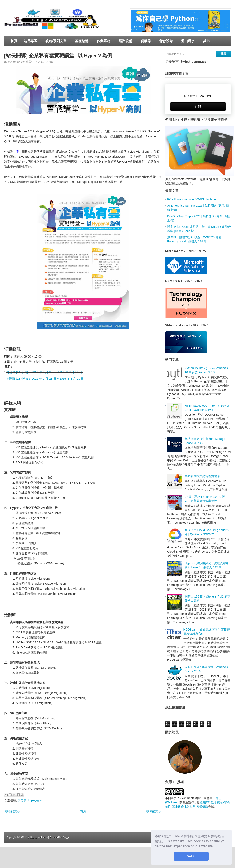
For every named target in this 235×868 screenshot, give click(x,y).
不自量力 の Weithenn (36, 837)
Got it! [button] (191, 856)
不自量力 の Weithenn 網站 (183, 798)
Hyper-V (37, 801)
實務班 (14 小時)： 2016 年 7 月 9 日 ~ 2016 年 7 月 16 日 (45, 372)
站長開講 (24, 801)
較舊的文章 (154, 811)
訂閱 (198, 106)
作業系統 (103, 43)
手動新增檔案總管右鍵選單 (202, 476)
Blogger (66, 837)
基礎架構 (82, 43)
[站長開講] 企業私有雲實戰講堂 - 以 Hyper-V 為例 (58, 55)
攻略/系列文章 (56, 43)
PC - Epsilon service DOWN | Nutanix (192, 199)
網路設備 (125, 43)
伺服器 (146, 43)
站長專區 (30, 43)
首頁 (14, 41)
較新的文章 (13, 811)
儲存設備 (166, 43)
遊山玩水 (188, 43)
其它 (206, 43)
